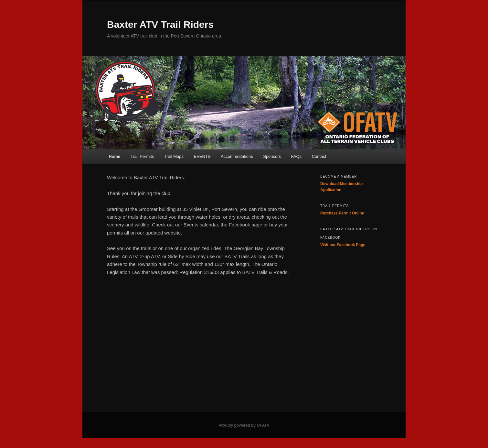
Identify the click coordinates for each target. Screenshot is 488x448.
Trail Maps (174, 156)
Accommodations (237, 156)
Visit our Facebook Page (343, 245)
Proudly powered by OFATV (244, 425)
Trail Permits (142, 156)
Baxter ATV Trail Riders (160, 24)
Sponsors (272, 156)
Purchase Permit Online (342, 213)
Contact (319, 156)
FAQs (297, 156)
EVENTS (202, 156)
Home (114, 156)
